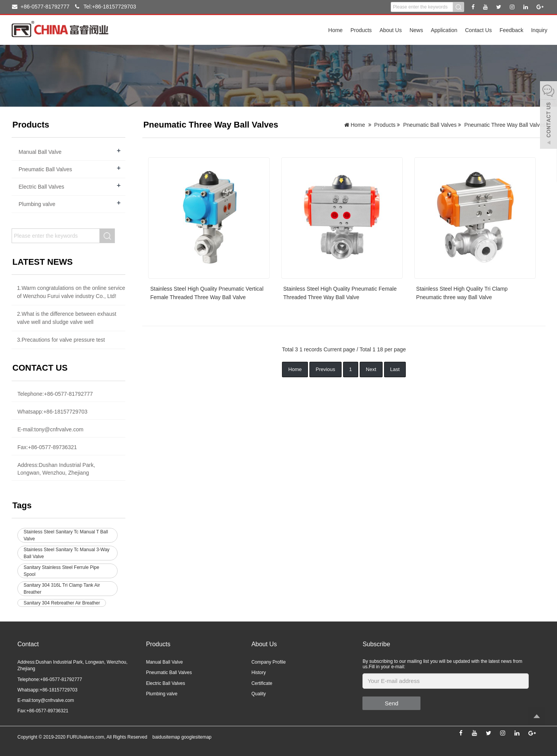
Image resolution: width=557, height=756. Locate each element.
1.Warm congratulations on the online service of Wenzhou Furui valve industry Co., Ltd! (71, 292)
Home (336, 30)
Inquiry (539, 30)
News (416, 30)
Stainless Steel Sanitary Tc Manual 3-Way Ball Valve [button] (67, 553)
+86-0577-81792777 (41, 7)
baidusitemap (166, 737)
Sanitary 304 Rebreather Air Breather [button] (62, 603)
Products (361, 30)
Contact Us (478, 30)
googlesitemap (196, 737)
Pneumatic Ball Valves (430, 125)
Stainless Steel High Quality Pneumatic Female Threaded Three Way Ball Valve (340, 293)
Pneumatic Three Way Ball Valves (505, 125)
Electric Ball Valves (41, 187)
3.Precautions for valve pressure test (61, 340)
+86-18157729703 (65, 412)
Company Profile (269, 662)
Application (444, 30)
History (259, 673)
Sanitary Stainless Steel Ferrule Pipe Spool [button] (61, 571)
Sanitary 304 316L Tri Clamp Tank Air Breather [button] (62, 589)
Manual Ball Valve (40, 152)
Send (392, 703)
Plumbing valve (37, 204)
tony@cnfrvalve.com (59, 429)
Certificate (262, 683)
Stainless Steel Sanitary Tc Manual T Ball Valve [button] (66, 535)
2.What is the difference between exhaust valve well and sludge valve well (67, 318)
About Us (391, 30)
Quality (259, 694)
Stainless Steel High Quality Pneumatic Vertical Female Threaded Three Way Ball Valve (207, 293)
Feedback (511, 30)
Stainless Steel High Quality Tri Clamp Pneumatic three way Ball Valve (462, 293)
